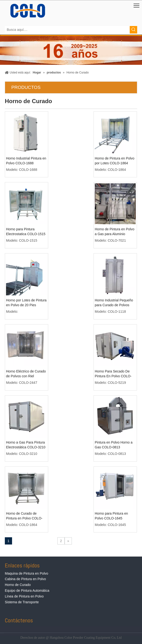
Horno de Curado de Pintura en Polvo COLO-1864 (24, 516)
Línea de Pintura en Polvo (24, 596)
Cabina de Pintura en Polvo (25, 579)
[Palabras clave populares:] (133, 30)
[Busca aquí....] (67, 30)
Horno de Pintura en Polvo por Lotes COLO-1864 (115, 161)
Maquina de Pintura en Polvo (27, 573)
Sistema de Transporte (22, 602)
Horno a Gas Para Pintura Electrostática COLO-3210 (26, 445)
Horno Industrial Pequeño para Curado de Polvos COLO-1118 (114, 303)
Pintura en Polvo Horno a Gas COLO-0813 (114, 445)
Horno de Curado (18, 585)
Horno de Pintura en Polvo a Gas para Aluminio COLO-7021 (115, 232)
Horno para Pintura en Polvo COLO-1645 (111, 516)
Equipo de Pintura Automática (27, 591)
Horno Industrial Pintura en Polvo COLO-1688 (26, 161)
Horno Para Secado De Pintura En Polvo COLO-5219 (113, 374)
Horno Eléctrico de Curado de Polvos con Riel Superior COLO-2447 (26, 374)
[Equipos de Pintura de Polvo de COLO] (28, 11)
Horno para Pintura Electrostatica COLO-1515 (26, 232)
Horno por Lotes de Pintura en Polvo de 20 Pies (26, 303)
